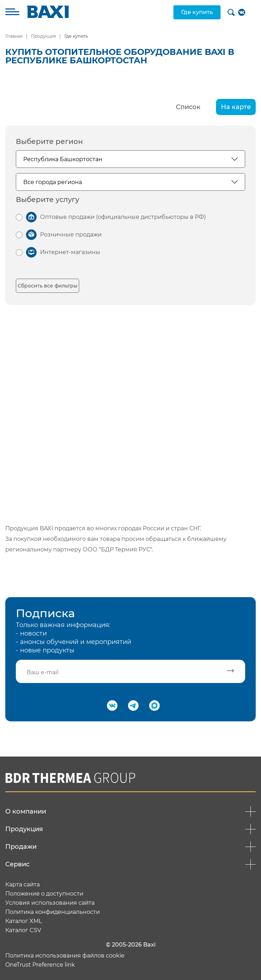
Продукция (43, 36)
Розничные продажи (71, 235)
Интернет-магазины (70, 252)
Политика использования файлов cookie (65, 956)
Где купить (197, 12)
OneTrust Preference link (40, 965)
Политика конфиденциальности (53, 912)
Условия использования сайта (50, 903)
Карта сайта (23, 885)
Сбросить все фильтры (47, 286)
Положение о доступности (44, 894)
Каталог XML (24, 921)
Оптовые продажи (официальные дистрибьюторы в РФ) (123, 217)
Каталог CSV (23, 930)
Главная (14, 36)
